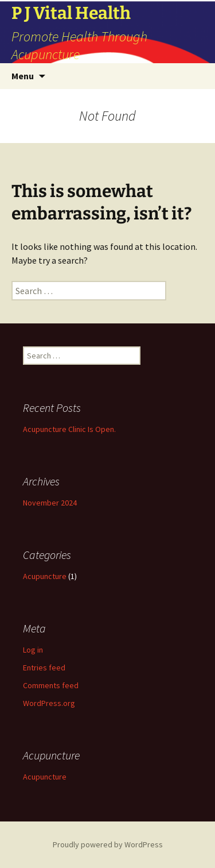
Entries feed (44, 668)
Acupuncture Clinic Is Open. (69, 429)
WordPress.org (49, 703)
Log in (33, 650)
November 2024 (50, 503)
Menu (23, 76)
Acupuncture (45, 576)
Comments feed (51, 685)
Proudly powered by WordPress (108, 844)
